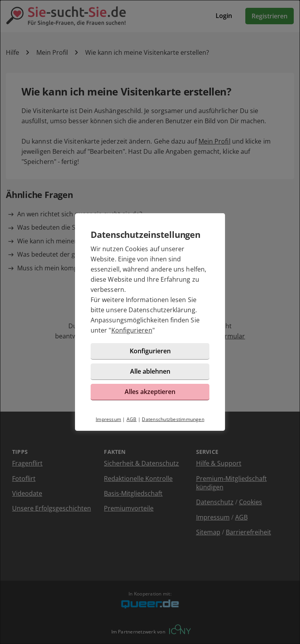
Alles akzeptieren (150, 392)
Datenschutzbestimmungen (173, 419)
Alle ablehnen (150, 371)
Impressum (108, 419)
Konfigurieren (132, 330)
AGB (132, 419)
